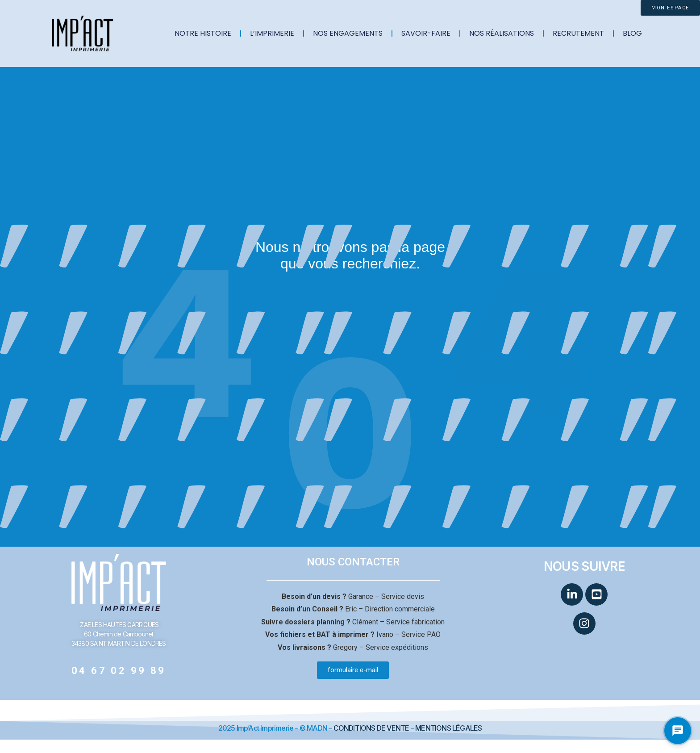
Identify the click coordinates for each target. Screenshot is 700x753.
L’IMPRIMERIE (272, 33)
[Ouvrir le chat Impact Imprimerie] (678, 731)
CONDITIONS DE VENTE (371, 728)
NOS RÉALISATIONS (502, 33)
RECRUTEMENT (578, 33)
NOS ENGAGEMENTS (348, 33)
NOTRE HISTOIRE (203, 33)
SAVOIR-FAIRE (426, 33)
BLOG (632, 33)
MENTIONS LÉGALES (448, 728)
